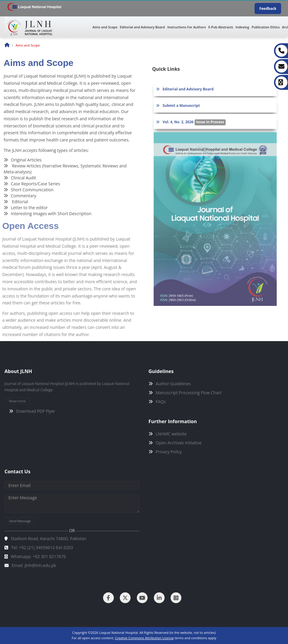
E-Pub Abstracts (221, 27)
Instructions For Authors (187, 27)
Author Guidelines (173, 384)
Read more (17, 401)
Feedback (268, 9)
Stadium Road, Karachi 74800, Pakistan (49, 539)
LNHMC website (171, 434)
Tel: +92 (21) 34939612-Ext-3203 (42, 547)
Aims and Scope (105, 27)
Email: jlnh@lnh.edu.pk (34, 565)
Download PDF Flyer (36, 411)
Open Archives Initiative (179, 443)
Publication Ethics (266, 27)
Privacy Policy (169, 452)
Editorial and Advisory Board (142, 27)
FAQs (161, 402)
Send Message (20, 521)
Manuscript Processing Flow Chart (189, 393)
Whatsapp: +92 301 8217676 (38, 556)
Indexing (242, 27)
